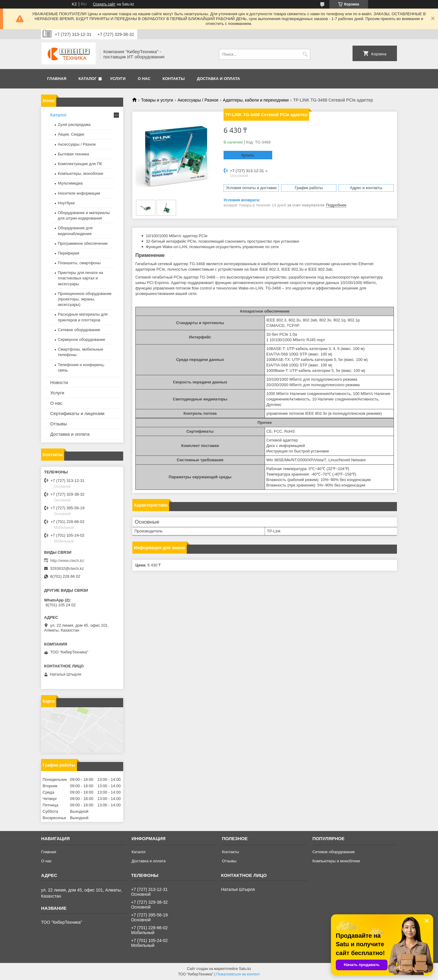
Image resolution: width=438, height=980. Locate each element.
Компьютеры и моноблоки (336, 861)
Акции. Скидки (71, 134)
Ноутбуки (66, 203)
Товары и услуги (157, 100)
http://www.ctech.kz (67, 561)
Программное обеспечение (83, 243)
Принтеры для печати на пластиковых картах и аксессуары (80, 278)
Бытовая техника (73, 154)
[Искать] (305, 54)
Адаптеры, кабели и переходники (256, 100)
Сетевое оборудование (79, 330)
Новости (59, 382)
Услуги (118, 79)
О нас (144, 79)
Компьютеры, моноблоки (80, 173)
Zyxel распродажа (74, 125)
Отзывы (59, 424)
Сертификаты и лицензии (77, 413)
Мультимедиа (70, 183)
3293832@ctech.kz (67, 568)
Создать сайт (104, 4)
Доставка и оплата (218, 79)
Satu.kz (245, 969)
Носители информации (79, 193)
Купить (248, 155)
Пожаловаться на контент (238, 974)
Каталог (88, 79)
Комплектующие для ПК (80, 164)
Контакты (174, 79)
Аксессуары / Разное (198, 100)
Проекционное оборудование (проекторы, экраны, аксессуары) (85, 299)
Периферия (69, 253)
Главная (57, 79)
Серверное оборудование (82, 339)
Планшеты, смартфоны (79, 263)
